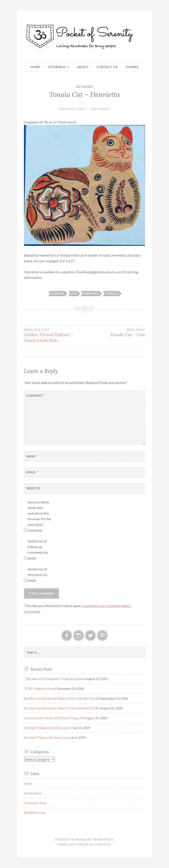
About (83, 67)
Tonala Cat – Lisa (115, 333)
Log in (28, 783)
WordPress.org (34, 813)
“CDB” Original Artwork (40, 688)
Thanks (132, 67)
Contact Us (107, 67)
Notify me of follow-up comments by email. (38, 549)
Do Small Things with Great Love (46, 737)
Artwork (84, 87)
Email (32, 472)
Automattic (100, 844)
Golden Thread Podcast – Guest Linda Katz (54, 335)
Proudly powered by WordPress (84, 840)
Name (32, 456)
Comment (36, 396)
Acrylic (58, 294)
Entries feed (32, 793)
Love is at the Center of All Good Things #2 (54, 718)
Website (33, 488)
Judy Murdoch (100, 109)
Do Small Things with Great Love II (48, 728)
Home (35, 67)
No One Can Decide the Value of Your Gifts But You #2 (62, 708)
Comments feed (35, 803)
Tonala (112, 294)
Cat (74, 294)
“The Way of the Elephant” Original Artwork (54, 679)
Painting (91, 294)
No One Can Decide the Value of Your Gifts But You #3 (62, 698)
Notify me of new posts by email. (37, 575)
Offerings (57, 67)
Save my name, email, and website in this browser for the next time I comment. (39, 516)
